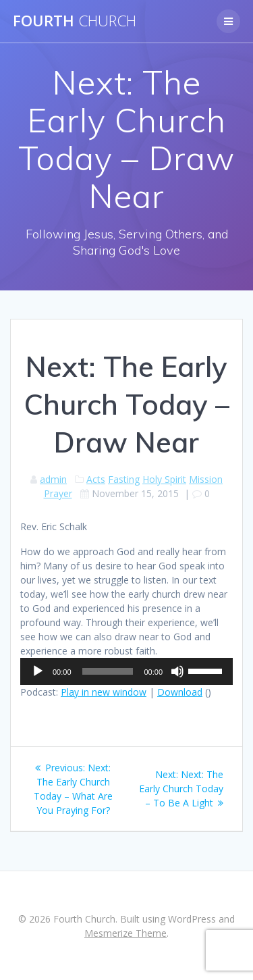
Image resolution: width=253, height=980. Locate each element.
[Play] (38, 671)
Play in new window (104, 692)
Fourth (75, 21)
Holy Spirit (164, 479)
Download (180, 692)
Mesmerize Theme (125, 933)
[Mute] (177, 671)
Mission (206, 479)
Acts (96, 479)
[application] (126, 671)
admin (53, 479)
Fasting (124, 479)
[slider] (108, 671)
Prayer (58, 493)
